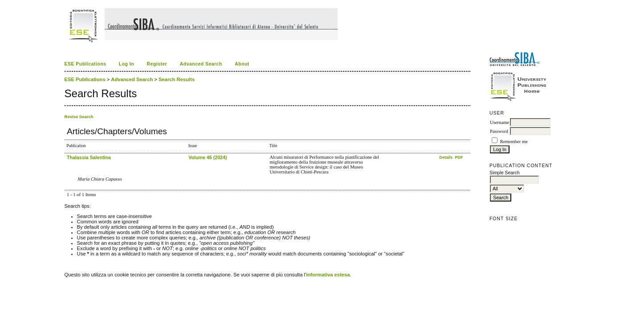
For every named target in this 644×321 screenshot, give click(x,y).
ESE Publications (86, 64)
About (242, 64)
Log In (126, 64)
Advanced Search (201, 64)
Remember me (514, 142)
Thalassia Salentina (89, 157)
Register (157, 64)
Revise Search (79, 117)
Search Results (177, 79)
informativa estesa (328, 275)
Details (447, 157)
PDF (459, 157)
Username (499, 122)
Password (499, 131)
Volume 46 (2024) (208, 157)
